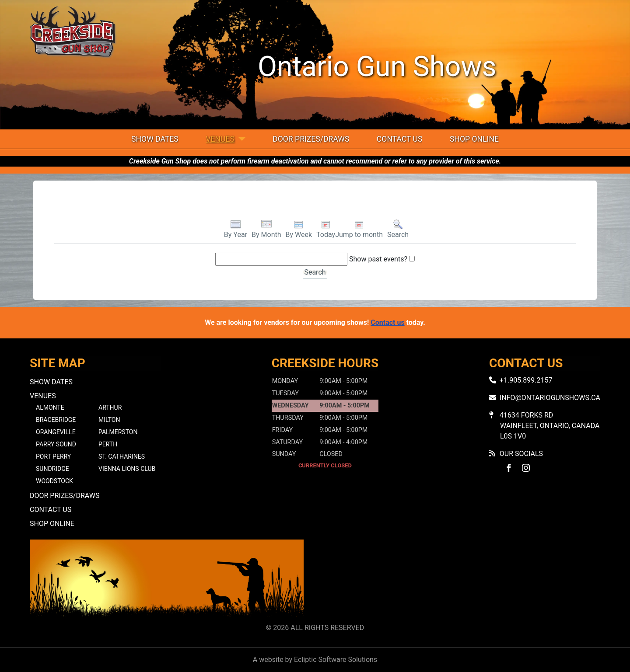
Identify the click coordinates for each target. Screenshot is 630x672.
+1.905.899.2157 (526, 380)
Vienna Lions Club (127, 469)
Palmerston (118, 432)
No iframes (463, 580)
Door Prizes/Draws (311, 139)
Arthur (110, 407)
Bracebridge (56, 420)
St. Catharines (122, 456)
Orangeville (56, 432)
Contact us (387, 322)
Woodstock (54, 481)
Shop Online (474, 139)
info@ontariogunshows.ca (550, 398)
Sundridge (52, 469)
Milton (109, 420)
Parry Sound (56, 444)
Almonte (50, 407)
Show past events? (378, 259)
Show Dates (155, 139)
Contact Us (400, 139)
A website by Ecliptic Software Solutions (315, 660)
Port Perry (53, 456)
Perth (108, 444)
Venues (220, 139)
